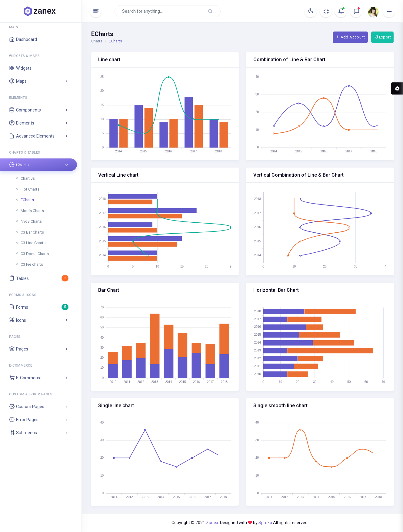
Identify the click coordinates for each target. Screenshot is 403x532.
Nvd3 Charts (31, 221)
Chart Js (28, 178)
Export (382, 37)
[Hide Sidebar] (96, 11)
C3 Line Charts (33, 243)
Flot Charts (30, 189)
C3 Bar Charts (32, 232)
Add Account (350, 37)
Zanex (212, 523)
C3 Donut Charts (35, 254)
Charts (97, 41)
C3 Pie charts (32, 264)
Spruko (266, 523)
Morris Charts (32, 211)
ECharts (27, 200)
